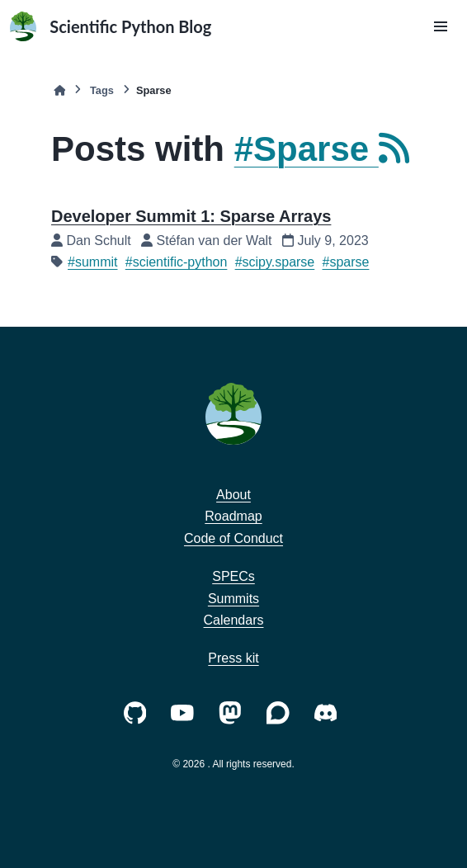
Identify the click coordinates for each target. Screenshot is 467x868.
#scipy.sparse (275, 262)
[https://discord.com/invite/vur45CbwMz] (329, 712)
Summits (233, 599)
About (233, 495)
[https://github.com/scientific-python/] (139, 712)
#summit (92, 262)
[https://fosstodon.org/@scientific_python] (233, 712)
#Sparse (316, 149)
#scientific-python (177, 262)
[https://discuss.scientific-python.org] (281, 712)
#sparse (346, 262)
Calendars (234, 620)
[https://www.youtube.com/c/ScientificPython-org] (186, 712)
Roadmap (233, 516)
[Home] (59, 90)
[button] (441, 26)
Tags (102, 90)
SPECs (233, 576)
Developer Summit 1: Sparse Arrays (191, 216)
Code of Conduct (233, 538)
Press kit (233, 658)
